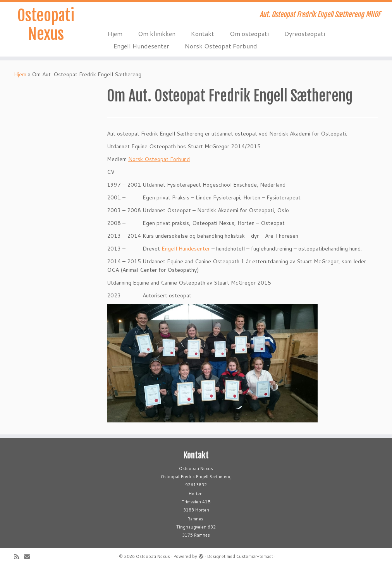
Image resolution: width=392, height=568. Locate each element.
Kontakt (203, 33)
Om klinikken (157, 33)
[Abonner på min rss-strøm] (19, 557)
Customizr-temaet (255, 556)
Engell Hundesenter (141, 46)
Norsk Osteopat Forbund (221, 46)
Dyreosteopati (305, 33)
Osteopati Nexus (46, 25)
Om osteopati (249, 33)
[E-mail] (29, 557)
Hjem (115, 33)
